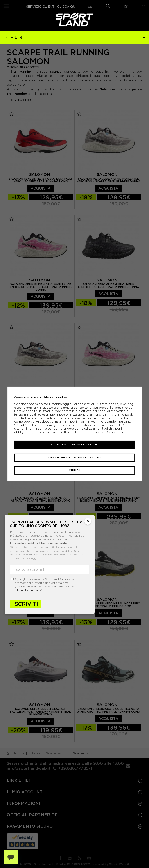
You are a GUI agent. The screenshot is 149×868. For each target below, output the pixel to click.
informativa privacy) (28, 590)
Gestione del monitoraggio (74, 458)
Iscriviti (26, 604)
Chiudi (74, 470)
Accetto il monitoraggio (74, 445)
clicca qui (116, 432)
